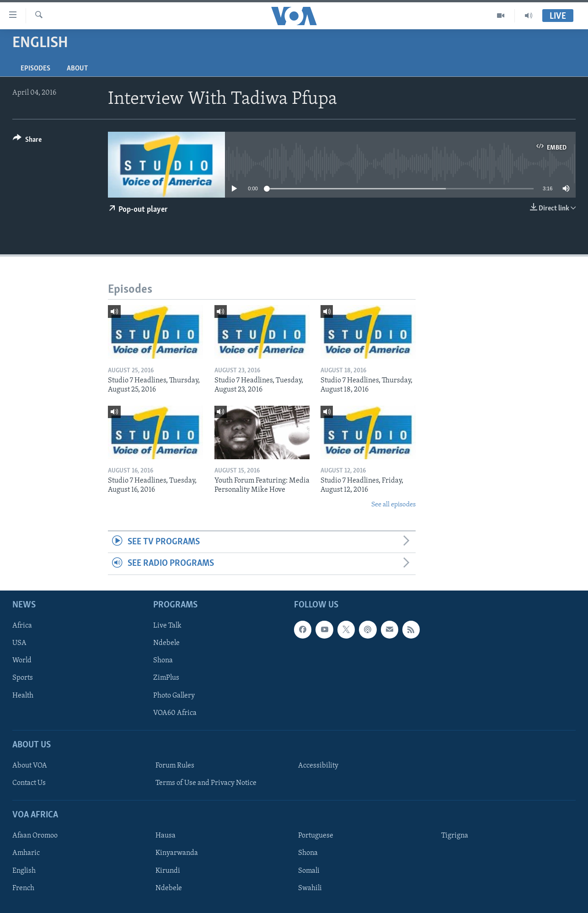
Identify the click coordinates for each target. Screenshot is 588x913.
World (22, 661)
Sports (23, 678)
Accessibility (318, 766)
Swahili (310, 888)
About (77, 69)
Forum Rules (175, 766)
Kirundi (168, 870)
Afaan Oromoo (35, 836)
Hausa (166, 836)
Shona (163, 661)
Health (23, 695)
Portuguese (316, 836)
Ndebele (166, 643)
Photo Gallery (174, 695)
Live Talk (167, 626)
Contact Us (29, 783)
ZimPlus (166, 678)
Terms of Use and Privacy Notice (206, 783)
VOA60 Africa (175, 713)
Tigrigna (455, 836)
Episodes (35, 69)
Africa (22, 626)
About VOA (30, 766)
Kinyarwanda (177, 853)
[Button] (27, 141)
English (24, 870)
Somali (309, 870)
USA (19, 643)
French (23, 888)
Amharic (26, 853)
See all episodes (393, 505)
